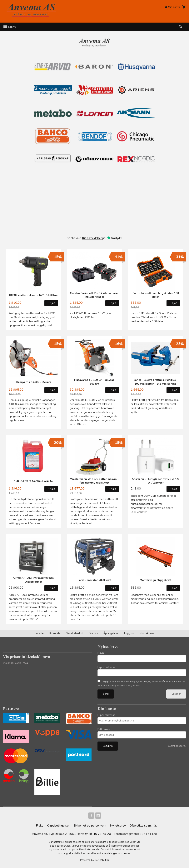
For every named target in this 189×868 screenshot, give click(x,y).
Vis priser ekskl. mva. (16, 663)
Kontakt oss (147, 633)
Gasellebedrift (75, 633)
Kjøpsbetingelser (58, 826)
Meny (9, 27)
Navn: (101, 653)
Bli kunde (55, 633)
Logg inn (129, 633)
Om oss (93, 633)
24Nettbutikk (102, 860)
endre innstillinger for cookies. (114, 853)
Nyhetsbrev (118, 826)
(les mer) (136, 686)
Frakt (39, 826)
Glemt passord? (177, 746)
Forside (39, 633)
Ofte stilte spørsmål (143, 826)
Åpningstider (111, 633)
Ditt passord (105, 729)
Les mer (176, 694)
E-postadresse (106, 715)
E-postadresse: (107, 667)
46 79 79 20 (102, 834)
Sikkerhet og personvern (90, 826)
